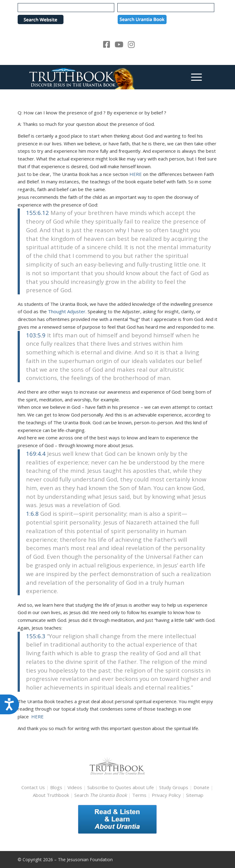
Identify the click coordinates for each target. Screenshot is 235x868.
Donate (201, 787)
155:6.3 (36, 636)
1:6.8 (32, 513)
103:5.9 (36, 335)
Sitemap (195, 795)
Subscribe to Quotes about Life (121, 787)
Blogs (56, 787)
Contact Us (33, 787)
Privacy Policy (166, 795)
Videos (75, 787)
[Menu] (193, 77)
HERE (136, 174)
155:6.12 (37, 213)
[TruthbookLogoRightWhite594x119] (98, 77)
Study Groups (174, 787)
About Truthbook (51, 795)
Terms (139, 795)
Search (101, 795)
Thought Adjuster (67, 311)
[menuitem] (193, 77)
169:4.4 (36, 453)
